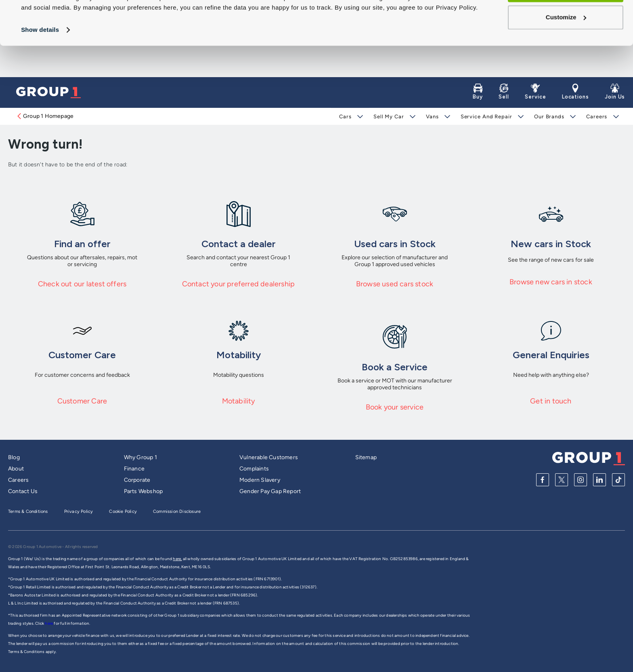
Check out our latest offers (82, 284)
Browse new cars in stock (551, 282)
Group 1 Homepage (45, 116)
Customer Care (82, 401)
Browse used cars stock (395, 284)
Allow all (566, 22)
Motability (239, 401)
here (49, 623)
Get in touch (551, 401)
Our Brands (549, 117)
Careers (597, 117)
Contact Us (23, 491)
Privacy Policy (79, 511)
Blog (14, 457)
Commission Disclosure (177, 511)
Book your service (395, 407)
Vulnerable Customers (269, 457)
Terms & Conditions (28, 511)
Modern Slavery (260, 480)
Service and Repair (486, 117)
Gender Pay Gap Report (270, 491)
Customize (566, 49)
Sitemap (366, 457)
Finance (134, 469)
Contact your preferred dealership (239, 284)
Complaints (254, 469)
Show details (40, 61)
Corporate (137, 480)
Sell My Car (389, 117)
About (16, 469)
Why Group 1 (140, 457)
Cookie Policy (123, 511)
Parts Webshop (144, 491)
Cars (345, 117)
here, (177, 559)
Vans (432, 117)
